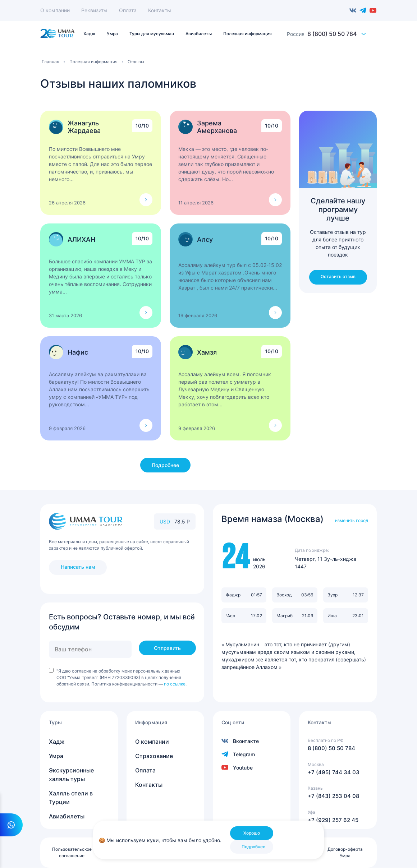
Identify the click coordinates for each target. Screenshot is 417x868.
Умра (56, 756)
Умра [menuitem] (112, 34)
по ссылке (175, 684)
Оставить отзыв (338, 276)
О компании (55, 10)
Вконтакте (353, 10)
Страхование (154, 756)
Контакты (160, 10)
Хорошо (252, 833)
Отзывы (136, 62)
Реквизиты (94, 10)
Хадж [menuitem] (89, 34)
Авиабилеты (67, 816)
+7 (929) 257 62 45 (333, 820)
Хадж (57, 742)
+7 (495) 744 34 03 (334, 772)
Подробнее (165, 465)
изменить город (352, 520)
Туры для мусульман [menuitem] (152, 34)
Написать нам (78, 567)
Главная (51, 62)
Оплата (128, 10)
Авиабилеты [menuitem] (199, 34)
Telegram (363, 10)
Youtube (373, 10)
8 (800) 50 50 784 (332, 34)
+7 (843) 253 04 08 (333, 796)
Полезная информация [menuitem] (248, 34)
